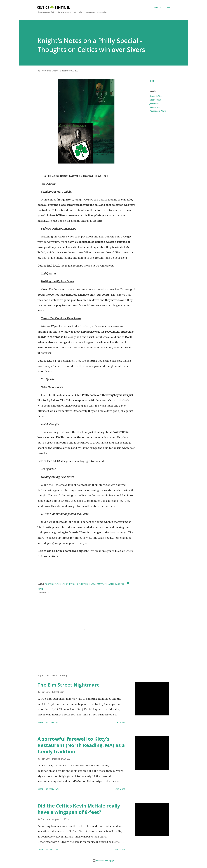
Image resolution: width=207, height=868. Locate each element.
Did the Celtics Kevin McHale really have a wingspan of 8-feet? (79, 809)
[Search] (158, 7)
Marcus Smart (156, 107)
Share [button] (153, 81)
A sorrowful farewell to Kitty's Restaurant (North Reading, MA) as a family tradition (81, 745)
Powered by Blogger (103, 861)
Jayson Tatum (155, 100)
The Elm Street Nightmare (69, 685)
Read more (120, 722)
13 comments (53, 789)
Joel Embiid (154, 103)
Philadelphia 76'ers (158, 111)
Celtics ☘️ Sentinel (53, 7)
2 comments (52, 850)
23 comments (53, 722)
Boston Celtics (156, 96)
